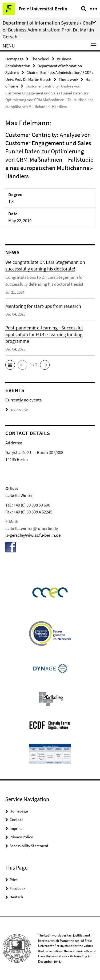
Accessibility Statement (29, 846)
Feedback (17, 888)
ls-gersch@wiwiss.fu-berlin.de (33, 535)
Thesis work (68, 79)
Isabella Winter (19, 495)
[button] (10, 365)
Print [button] (14, 880)
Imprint (16, 828)
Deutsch (16, 897)
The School (40, 59)
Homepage (14, 59)
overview (17, 409)
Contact (16, 820)
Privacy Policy (21, 837)
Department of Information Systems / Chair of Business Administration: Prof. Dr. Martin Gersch (48, 30)
